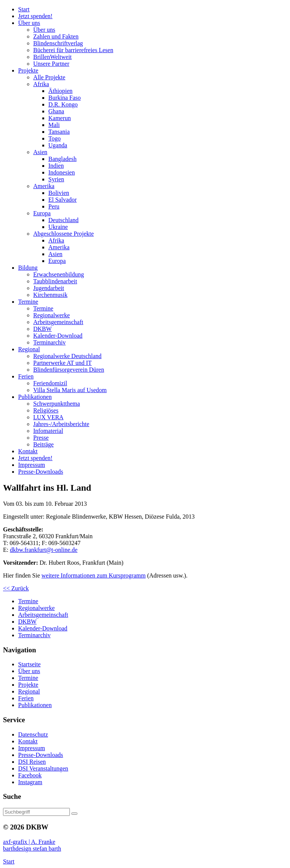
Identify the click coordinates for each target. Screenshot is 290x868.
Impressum (32, 748)
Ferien (26, 698)
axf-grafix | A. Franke (29, 842)
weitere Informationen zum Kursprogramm (94, 575)
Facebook (30, 775)
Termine (28, 678)
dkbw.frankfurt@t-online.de (44, 550)
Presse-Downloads (41, 755)
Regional (29, 691)
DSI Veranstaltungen (43, 768)
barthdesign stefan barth (32, 849)
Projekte (28, 685)
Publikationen (35, 705)
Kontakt (28, 741)
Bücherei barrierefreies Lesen (73, 50)
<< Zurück (16, 588)
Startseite (29, 664)
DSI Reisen (32, 762)
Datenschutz (33, 734)
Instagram (30, 782)
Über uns (29, 671)
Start (9, 861)
